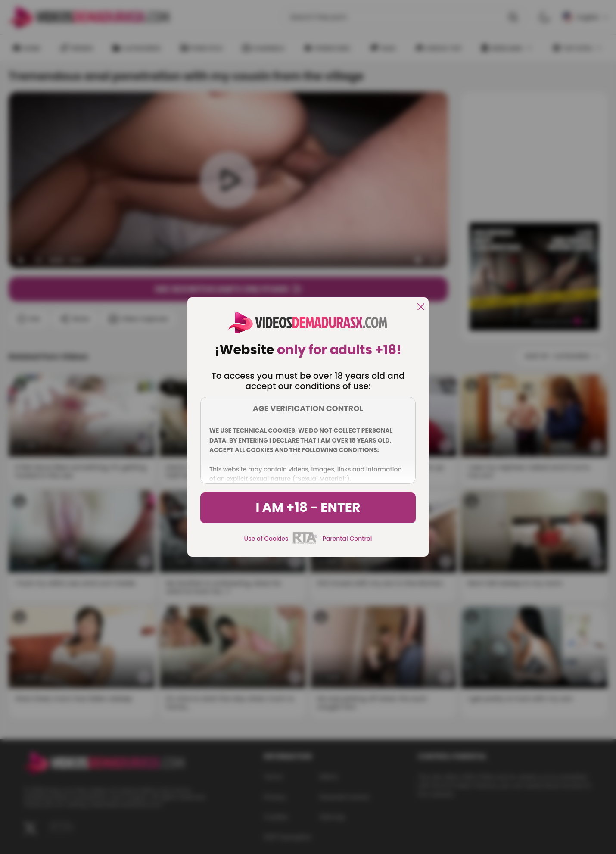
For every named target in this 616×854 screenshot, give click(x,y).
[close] (421, 307)
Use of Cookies (266, 539)
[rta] (305, 542)
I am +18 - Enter (308, 508)
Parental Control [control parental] (347, 539)
